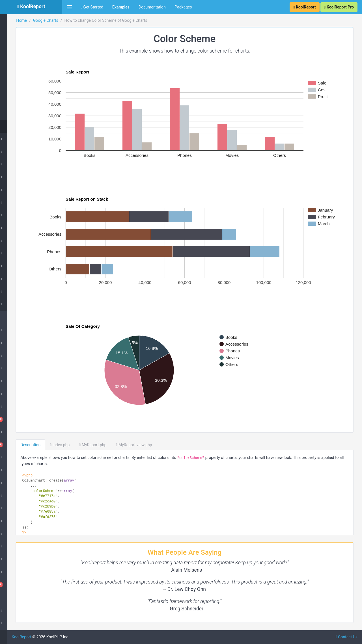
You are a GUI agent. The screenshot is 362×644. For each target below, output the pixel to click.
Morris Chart (20, 534)
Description (86, 445)
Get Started (92, 7)
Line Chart (20, 215)
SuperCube (18, 368)
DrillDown (17, 521)
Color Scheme (26, 126)
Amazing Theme (23, 330)
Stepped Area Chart (28, 203)
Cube (13, 356)
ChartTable (31, 419)
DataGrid (16, 457)
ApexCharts (19, 343)
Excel (13, 483)
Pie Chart (19, 164)
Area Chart (20, 190)
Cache (14, 394)
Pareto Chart (25, 75)
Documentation (152, 7)
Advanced (20, 304)
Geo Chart (20, 228)
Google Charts (101, 20)
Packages (183, 7)
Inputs (14, 508)
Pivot (13, 559)
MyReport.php (148, 445)
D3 (11, 470)
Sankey (20, 88)
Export (14, 496)
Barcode (16, 381)
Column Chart (23, 139)
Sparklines (18, 572)
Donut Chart (22, 177)
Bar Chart (19, 152)
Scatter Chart (25, 101)
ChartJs (15, 407)
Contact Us (347, 637)
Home (77, 20)
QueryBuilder (20, 547)
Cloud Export (20, 432)
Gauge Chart (25, 25)
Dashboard (31, 445)
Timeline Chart (27, 50)
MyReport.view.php (189, 445)
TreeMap (22, 114)
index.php (115, 445)
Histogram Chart (28, 37)
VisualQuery (31, 585)
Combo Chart (26, 63)
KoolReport (77, 637)
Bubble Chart (22, 292)
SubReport (18, 623)
